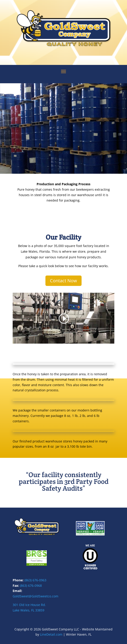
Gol (15, 596)
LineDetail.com (51, 634)
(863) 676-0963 (35, 580)
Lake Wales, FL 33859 (28, 610)
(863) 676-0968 (31, 586)
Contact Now (63, 281)
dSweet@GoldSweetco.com (38, 596)
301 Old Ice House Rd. (29, 605)
